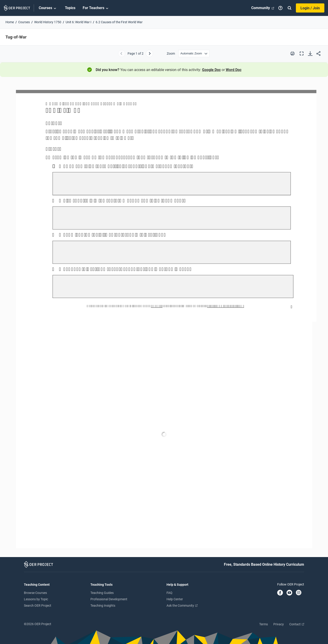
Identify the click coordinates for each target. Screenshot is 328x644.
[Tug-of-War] (164, 319)
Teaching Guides (102, 593)
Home (10, 22)
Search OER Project (38, 606)
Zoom (171, 53)
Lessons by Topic (36, 599)
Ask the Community (182, 606)
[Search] (290, 8)
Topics (70, 8)
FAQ (169, 593)
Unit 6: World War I (78, 22)
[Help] (280, 8)
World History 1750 (48, 22)
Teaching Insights (103, 606)
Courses (48, 8)
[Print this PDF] (292, 53)
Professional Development (109, 599)
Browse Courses (35, 593)
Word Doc (234, 70)
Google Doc (211, 70)
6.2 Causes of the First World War (119, 22)
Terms (264, 624)
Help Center (175, 599)
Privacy (279, 624)
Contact (297, 624)
